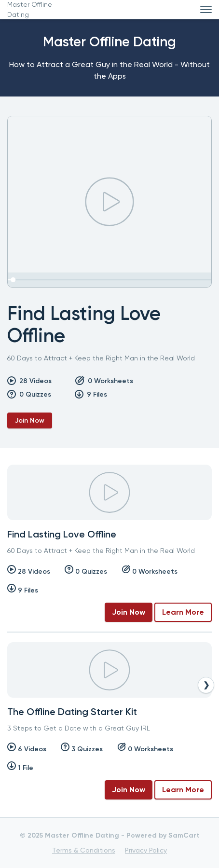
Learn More (183, 612)
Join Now (30, 420)
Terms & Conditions (84, 850)
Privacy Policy (146, 850)
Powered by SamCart (163, 835)
